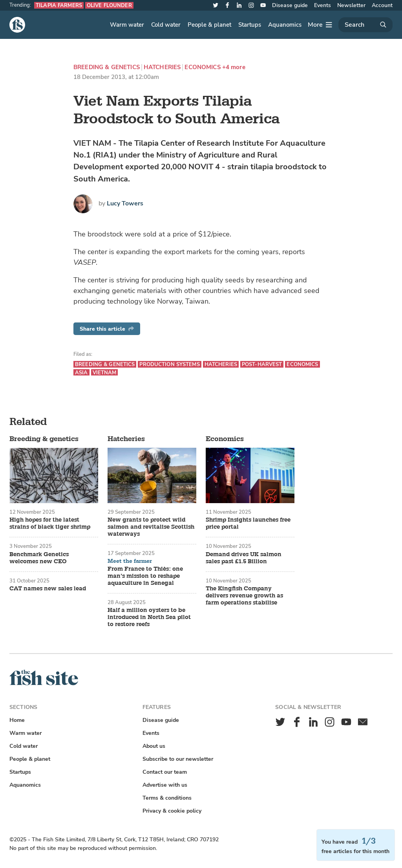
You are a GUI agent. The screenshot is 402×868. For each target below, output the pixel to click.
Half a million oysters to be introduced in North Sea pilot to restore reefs (149, 617)
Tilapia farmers (59, 5)
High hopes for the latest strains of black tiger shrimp (50, 524)
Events (323, 5)
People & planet (209, 25)
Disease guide (290, 5)
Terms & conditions (167, 798)
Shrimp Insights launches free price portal (248, 524)
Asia (81, 373)
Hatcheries (162, 67)
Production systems (169, 364)
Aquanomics (285, 25)
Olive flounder (109, 5)
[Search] (365, 25)
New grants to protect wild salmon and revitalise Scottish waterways (151, 527)
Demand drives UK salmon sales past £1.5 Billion (244, 558)
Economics (202, 67)
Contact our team (165, 772)
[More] (320, 25)
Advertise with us (165, 785)
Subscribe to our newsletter (178, 759)
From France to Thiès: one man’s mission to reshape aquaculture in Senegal (145, 576)
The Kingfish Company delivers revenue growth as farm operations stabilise (244, 596)
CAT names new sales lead (48, 589)
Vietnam (105, 373)
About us (154, 746)
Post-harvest (262, 364)
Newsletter (351, 5)
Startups (250, 25)
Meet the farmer (130, 561)
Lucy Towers (125, 203)
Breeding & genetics (107, 67)
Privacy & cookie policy (172, 811)
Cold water (166, 25)
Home (17, 720)
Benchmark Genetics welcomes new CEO (39, 558)
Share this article (107, 329)
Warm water (127, 25)
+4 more (234, 67)
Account (382, 5)
